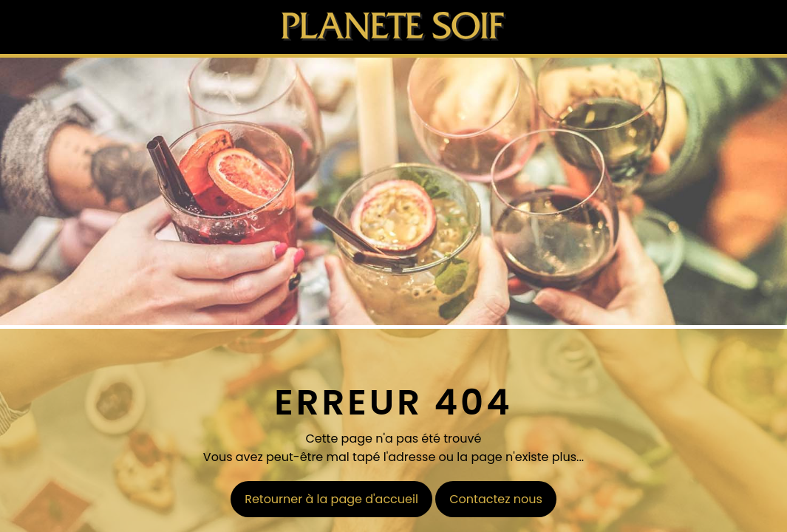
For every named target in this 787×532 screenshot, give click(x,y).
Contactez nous (496, 499)
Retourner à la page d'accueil (331, 499)
